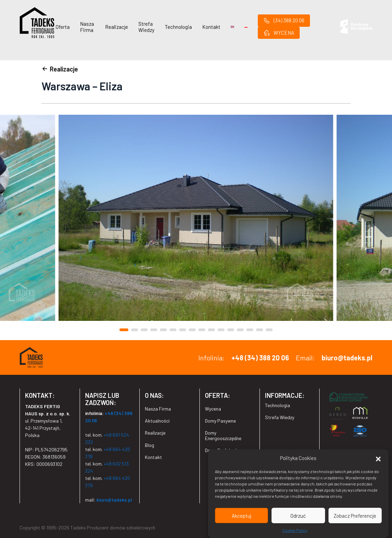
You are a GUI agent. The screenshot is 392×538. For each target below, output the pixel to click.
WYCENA (279, 33)
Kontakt (211, 27)
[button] (378, 458)
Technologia (178, 27)
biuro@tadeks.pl (347, 358)
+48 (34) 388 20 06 (260, 358)
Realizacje (117, 27)
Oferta (63, 27)
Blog (149, 445)
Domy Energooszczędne (223, 435)
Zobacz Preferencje (355, 516)
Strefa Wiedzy (146, 27)
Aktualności (157, 421)
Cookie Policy (295, 530)
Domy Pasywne (220, 421)
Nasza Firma (87, 27)
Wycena (213, 409)
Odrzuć (298, 516)
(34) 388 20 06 (284, 21)
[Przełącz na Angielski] (232, 27)
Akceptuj (241, 516)
